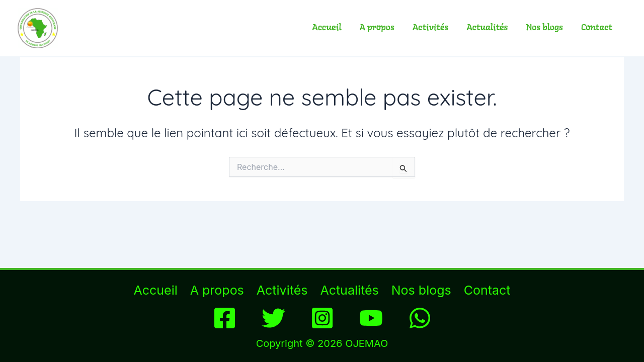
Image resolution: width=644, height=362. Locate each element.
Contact (597, 28)
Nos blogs (545, 28)
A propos (377, 28)
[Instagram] (322, 318)
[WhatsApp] (420, 318)
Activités (430, 28)
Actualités (487, 28)
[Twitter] (273, 318)
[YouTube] (371, 318)
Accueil (327, 28)
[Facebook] (225, 318)
